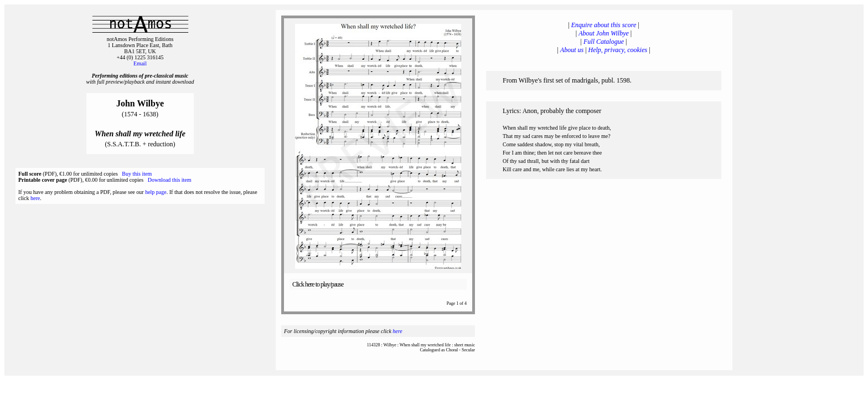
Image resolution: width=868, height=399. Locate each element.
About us (572, 50)
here (35, 198)
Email (140, 63)
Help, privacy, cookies (618, 50)
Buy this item (137, 174)
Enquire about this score (604, 25)
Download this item (170, 180)
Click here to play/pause (318, 284)
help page (156, 192)
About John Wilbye (604, 33)
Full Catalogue (604, 42)
